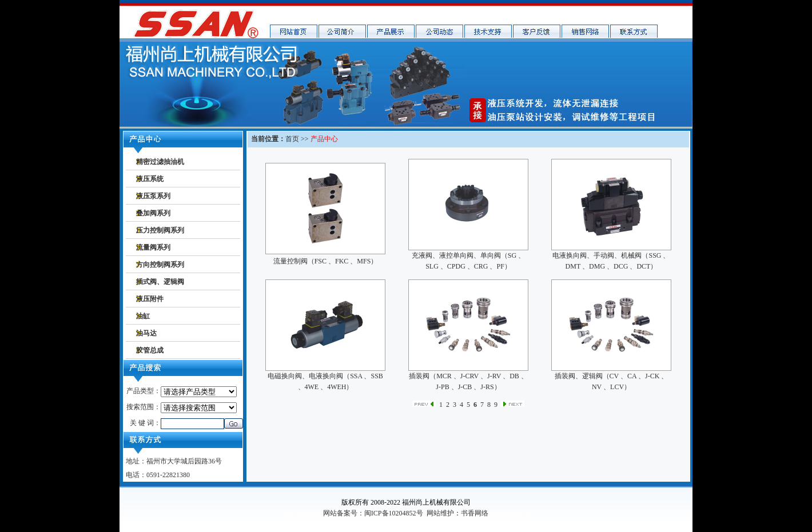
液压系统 (150, 179)
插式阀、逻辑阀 (160, 282)
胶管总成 (150, 350)
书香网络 (475, 513)
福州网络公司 (511, 513)
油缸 (143, 316)
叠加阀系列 (153, 213)
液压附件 (150, 299)
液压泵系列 (153, 196)
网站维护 (440, 513)
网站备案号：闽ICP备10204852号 (373, 513)
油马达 (146, 333)
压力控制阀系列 (160, 230)
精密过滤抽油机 (160, 162)
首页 (292, 139)
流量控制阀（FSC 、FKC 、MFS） (326, 261)
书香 (288, 513)
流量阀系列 (153, 247)
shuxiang (309, 513)
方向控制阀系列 (160, 265)
